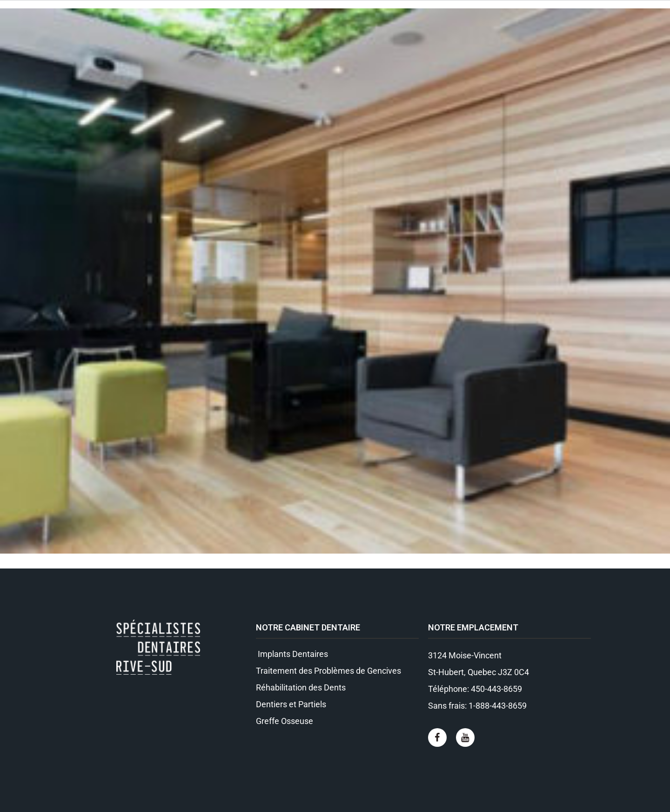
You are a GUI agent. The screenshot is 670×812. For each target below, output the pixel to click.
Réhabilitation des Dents (301, 687)
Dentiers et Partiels (291, 704)
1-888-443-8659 (498, 706)
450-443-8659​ (496, 689)
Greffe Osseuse (285, 721)
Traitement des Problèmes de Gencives (328, 671)
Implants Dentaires (292, 654)
